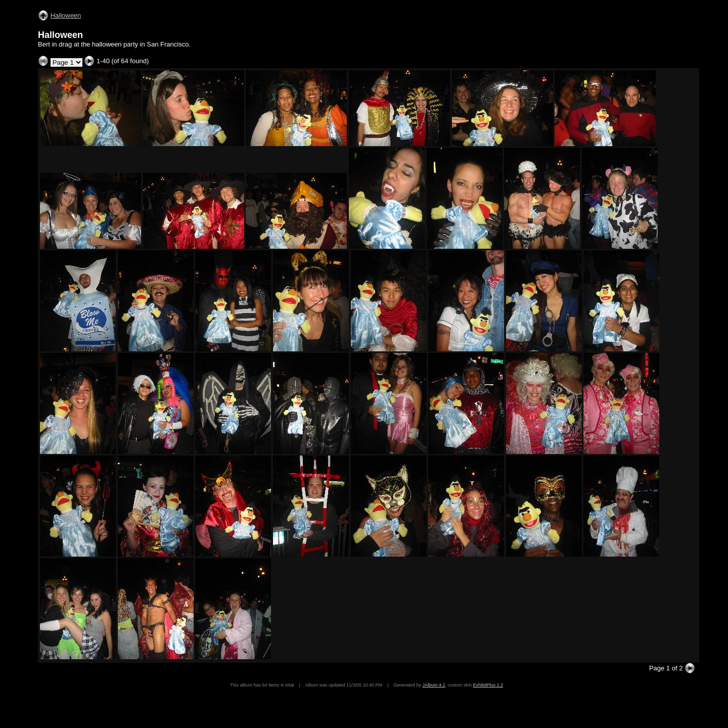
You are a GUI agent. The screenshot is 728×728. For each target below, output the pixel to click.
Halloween (66, 15)
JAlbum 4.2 (434, 685)
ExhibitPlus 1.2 (488, 685)
